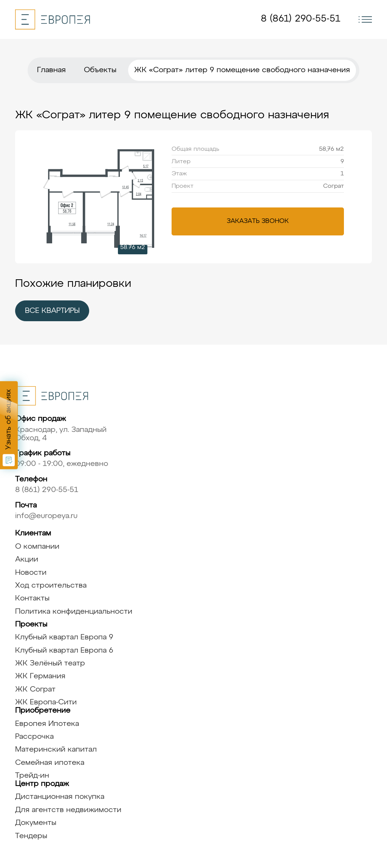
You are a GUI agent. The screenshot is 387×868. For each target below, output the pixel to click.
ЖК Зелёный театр (50, 663)
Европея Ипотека (47, 724)
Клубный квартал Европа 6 (64, 651)
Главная (51, 70)
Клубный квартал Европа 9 (64, 637)
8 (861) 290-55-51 (300, 19)
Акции (27, 559)
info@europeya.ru (46, 516)
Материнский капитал (56, 750)
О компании (37, 547)
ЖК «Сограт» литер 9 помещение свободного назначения (242, 70)
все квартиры (52, 311)
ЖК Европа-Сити (46, 702)
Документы (36, 823)
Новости (31, 573)
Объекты (100, 70)
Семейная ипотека (50, 763)
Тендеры (31, 836)
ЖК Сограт (35, 689)
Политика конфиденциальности (74, 612)
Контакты (32, 598)
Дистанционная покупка (60, 797)
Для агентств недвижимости (68, 810)
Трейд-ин (32, 776)
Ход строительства (51, 586)
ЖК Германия (40, 676)
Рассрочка (34, 737)
